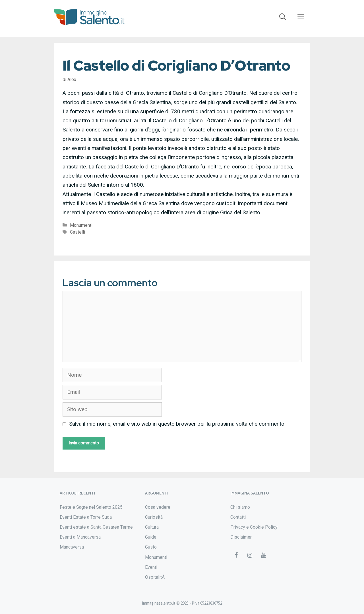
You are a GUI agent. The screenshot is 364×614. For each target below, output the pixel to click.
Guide (151, 537)
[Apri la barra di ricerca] (283, 17)
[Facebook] (236, 555)
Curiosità (154, 517)
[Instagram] (250, 555)
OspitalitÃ (155, 577)
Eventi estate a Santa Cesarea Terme (96, 527)
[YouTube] (263, 555)
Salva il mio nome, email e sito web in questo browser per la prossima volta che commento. (177, 424)
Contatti (238, 517)
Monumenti (81, 225)
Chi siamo (240, 507)
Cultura (152, 527)
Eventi (151, 567)
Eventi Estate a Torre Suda (86, 517)
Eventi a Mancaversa (80, 537)
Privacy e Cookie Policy (254, 527)
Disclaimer (241, 537)
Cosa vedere (158, 507)
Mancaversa (72, 547)
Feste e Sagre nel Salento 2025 (91, 507)
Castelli (77, 232)
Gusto (151, 547)
